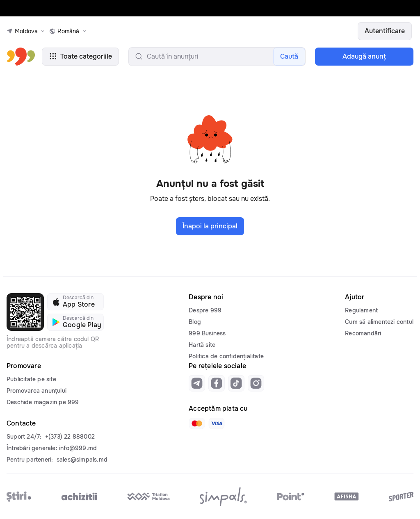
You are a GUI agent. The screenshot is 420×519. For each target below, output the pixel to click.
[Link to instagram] (256, 383)
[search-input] (217, 57)
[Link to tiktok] (236, 383)
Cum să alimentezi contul (379, 322)
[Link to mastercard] (197, 423)
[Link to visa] (217, 423)
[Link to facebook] (217, 383)
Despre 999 (205, 310)
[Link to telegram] (197, 383)
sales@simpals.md (82, 460)
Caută (289, 56)
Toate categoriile (80, 56)
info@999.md (78, 448)
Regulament (361, 310)
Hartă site (202, 345)
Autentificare (385, 31)
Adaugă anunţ (364, 56)
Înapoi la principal (210, 226)
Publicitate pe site (31, 379)
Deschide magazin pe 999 (43, 402)
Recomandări (363, 333)
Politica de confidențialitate (226, 356)
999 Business (207, 333)
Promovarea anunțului (37, 391)
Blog (195, 322)
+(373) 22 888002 (70, 437)
